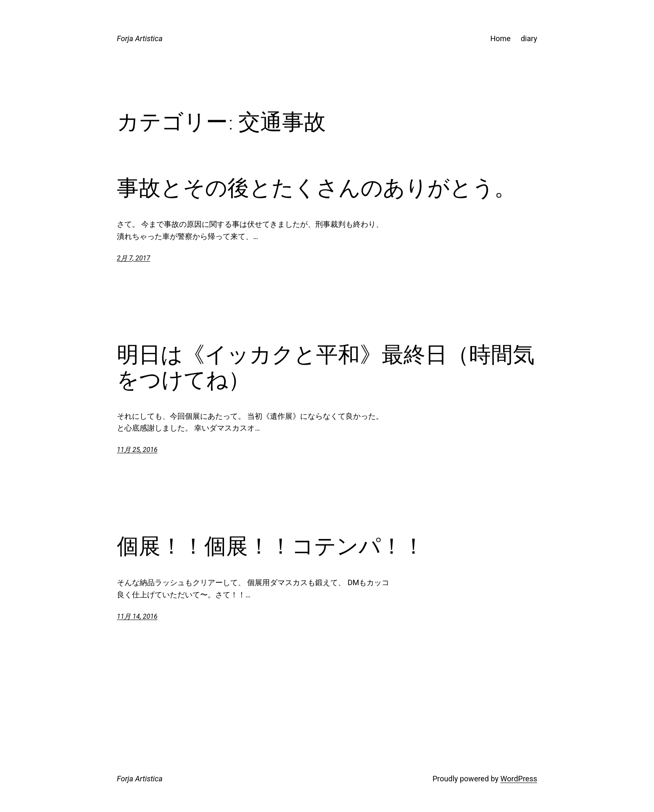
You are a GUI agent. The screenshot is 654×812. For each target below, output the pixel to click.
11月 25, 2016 (137, 450)
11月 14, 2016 (137, 616)
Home (500, 38)
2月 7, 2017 (133, 258)
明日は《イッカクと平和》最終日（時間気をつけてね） (326, 367)
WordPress (519, 779)
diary (529, 38)
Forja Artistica (140, 38)
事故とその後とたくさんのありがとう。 (316, 188)
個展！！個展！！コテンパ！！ (271, 546)
